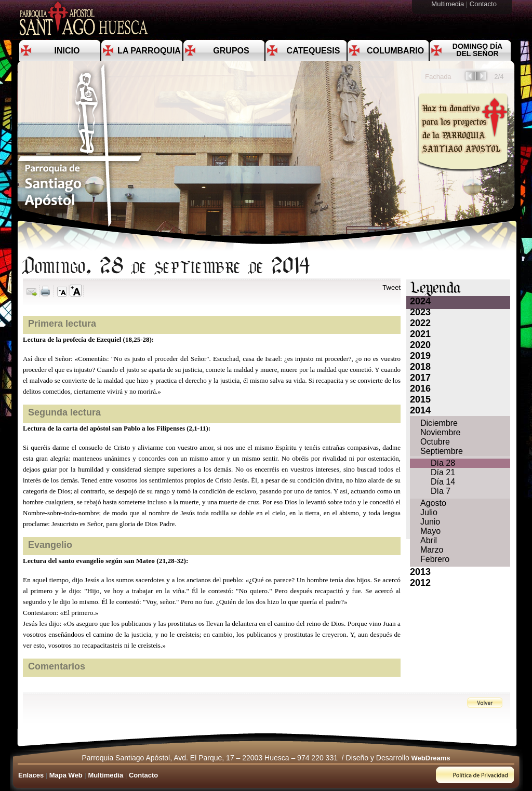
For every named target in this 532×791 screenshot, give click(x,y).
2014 (420, 410)
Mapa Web (66, 775)
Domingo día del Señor (477, 50)
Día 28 (443, 463)
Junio (430, 522)
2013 (420, 572)
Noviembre (440, 432)
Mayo (430, 531)
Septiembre (442, 451)
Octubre (435, 442)
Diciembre (439, 423)
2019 (420, 356)
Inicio (67, 51)
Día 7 (441, 491)
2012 (420, 583)
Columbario (395, 51)
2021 (420, 334)
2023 (420, 312)
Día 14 (443, 482)
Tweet (391, 287)
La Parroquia (149, 51)
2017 (420, 378)
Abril (429, 540)
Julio (429, 512)
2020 (420, 345)
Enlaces (31, 775)
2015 (420, 399)
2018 (420, 367)
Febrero (435, 559)
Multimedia (448, 4)
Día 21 (443, 472)
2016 (420, 388)
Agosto (433, 503)
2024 (420, 301)
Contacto (484, 4)
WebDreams (431, 758)
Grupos (231, 51)
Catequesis (314, 51)
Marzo (432, 550)
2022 (420, 323)
